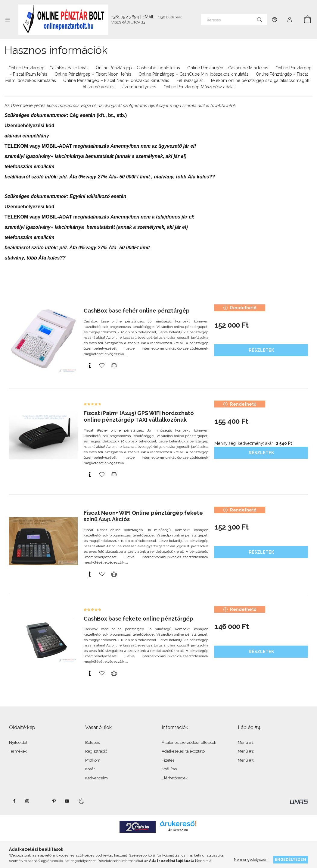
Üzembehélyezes (139, 87)
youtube (67, 801)
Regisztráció (96, 751)
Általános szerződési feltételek (189, 742)
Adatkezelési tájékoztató (183, 751)
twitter (41, 801)
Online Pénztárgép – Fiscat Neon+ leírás (93, 74)
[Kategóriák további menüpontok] (8, 20)
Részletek (261, 350)
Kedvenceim (96, 778)
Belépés (92, 742)
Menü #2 (246, 751)
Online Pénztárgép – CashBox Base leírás (48, 68)
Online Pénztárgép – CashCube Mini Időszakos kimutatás (194, 74)
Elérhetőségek (175, 778)
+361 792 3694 (125, 17)
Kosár (90, 769)
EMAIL (148, 17)
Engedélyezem (291, 859)
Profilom (93, 760)
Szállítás (169, 769)
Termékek (18, 751)
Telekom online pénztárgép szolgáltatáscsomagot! (260, 80)
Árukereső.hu (178, 830)
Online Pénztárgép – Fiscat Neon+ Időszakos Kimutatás (116, 80)
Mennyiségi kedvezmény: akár (253, 443)
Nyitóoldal (18, 742)
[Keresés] (234, 20)
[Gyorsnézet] (90, 366)
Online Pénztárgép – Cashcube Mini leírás (228, 68)
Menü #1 (246, 742)
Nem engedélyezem (251, 859)
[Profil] (290, 20)
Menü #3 (246, 760)
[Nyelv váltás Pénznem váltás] (275, 20)
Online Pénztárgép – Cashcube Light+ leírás (138, 68)
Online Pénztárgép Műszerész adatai (199, 87)
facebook (14, 801)
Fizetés (168, 760)
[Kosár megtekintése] (304, 20)
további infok (223, 105)
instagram (27, 801)
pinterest (54, 801)
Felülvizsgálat (190, 80)
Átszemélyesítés (98, 87)
